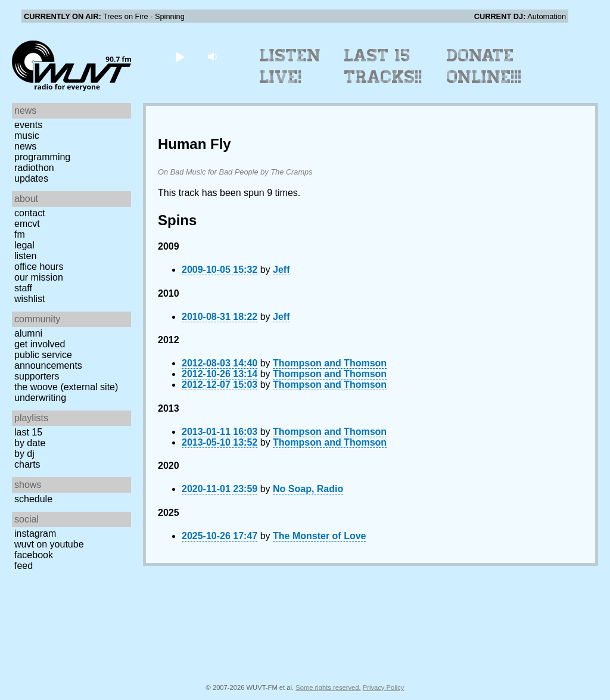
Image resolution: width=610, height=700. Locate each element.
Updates (31, 178)
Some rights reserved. (328, 687)
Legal (24, 245)
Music (27, 136)
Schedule (33, 499)
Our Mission (39, 277)
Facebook (34, 555)
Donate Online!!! (484, 66)
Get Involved (40, 344)
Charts (27, 464)
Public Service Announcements (48, 360)
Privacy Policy (384, 687)
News (25, 146)
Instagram (35, 533)
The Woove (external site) (66, 387)
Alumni (28, 333)
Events (28, 125)
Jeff (281, 270)
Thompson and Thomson (330, 363)
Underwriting (40, 398)
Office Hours (39, 267)
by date (30, 443)
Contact (30, 213)
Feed (24, 566)
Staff (23, 288)
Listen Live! (290, 66)
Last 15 (28, 432)
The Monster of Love (319, 536)
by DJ (24, 454)
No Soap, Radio (308, 489)
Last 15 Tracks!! (383, 66)
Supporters (37, 376)
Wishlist (30, 299)
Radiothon (34, 168)
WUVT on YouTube (49, 544)
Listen (25, 256)
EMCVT (27, 224)
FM (20, 234)
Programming (42, 157)
